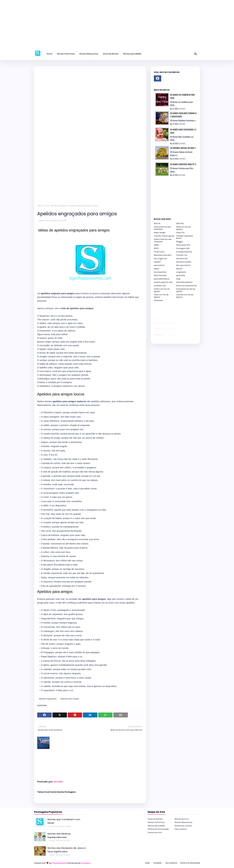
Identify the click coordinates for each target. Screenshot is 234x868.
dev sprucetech (183, 265)
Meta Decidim (160, 275)
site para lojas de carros (155, 318)
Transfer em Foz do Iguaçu (185, 296)
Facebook (157, 863)
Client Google (164, 329)
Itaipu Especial (177, 335)
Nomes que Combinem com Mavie (64, 821)
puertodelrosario (162, 279)
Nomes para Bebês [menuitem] (132, 54)
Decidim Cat (182, 258)
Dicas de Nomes (155, 819)
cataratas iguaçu (163, 335)
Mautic (179, 269)
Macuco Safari (174, 335)
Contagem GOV (183, 248)
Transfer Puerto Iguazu (164, 236)
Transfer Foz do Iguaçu (170, 335)
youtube (154, 335)
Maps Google (160, 232)
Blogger (180, 242)
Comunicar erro (155, 832)
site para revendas (162, 318)
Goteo (156, 269)
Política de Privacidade (158, 829)
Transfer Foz (182, 255)
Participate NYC (183, 245)
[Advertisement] (92, 26)
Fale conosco (181, 829)
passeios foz (176, 323)
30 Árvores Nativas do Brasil (183, 148)
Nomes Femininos (156, 822)
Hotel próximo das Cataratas (162, 228)
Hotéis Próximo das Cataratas (163, 240)
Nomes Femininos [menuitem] (66, 54)
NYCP (156, 248)
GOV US (157, 223)
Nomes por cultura (183, 826)
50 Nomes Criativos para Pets (183, 164)
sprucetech (159, 265)
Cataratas (158, 300)
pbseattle (181, 275)
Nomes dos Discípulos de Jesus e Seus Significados (67, 850)
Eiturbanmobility (184, 252)
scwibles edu (160, 286)
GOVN (156, 245)
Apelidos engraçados (59, 206)
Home (147, 863)
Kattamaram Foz (176, 335)
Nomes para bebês (156, 826)
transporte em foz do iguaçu (186, 290)
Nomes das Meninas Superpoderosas (59, 835)
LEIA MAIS (182, 109)
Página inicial (43, 206)
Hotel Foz (180, 232)
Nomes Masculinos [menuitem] (89, 54)
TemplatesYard (59, 863)
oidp (178, 279)
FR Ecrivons (159, 252)
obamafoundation (184, 282)
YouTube (163, 329)
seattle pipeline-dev (163, 282)
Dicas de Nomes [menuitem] (111, 54)
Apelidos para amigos (70, 699)
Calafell (157, 262)
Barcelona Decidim (163, 255)
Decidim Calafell (184, 262)
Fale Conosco (171, 863)
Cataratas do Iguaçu (179, 335)
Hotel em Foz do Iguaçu (183, 228)
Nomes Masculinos (183, 822)
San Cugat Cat (160, 258)
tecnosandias (160, 272)
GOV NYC (180, 223)
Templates (86, 863)
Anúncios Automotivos (187, 286)
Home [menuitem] (49, 54)
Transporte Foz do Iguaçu (172, 335)
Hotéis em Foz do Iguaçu (162, 290)
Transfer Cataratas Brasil (185, 237)
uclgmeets (181, 272)
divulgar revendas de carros (157, 318)
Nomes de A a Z (182, 819)
